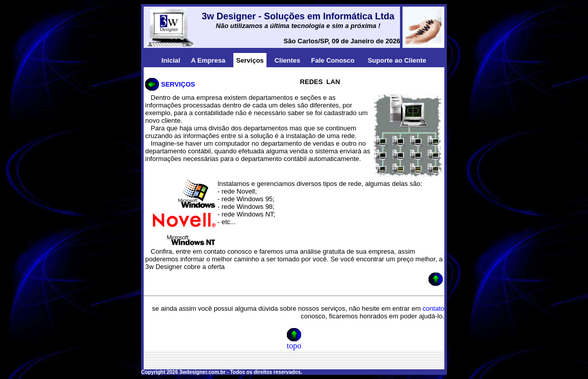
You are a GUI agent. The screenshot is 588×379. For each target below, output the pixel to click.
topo (294, 346)
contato (433, 308)
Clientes (288, 60)
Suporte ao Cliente (397, 60)
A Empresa (208, 60)
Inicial (171, 60)
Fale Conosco (333, 60)
